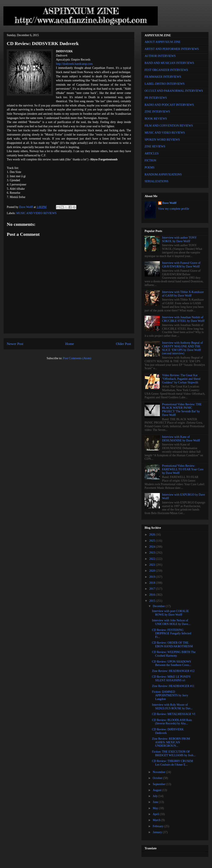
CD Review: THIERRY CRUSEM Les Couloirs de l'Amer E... (172, 763)
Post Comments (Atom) (77, 358)
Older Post (123, 344)
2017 (153, 589)
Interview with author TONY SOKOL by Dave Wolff (179, 239)
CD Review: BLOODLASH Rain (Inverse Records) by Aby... (172, 722)
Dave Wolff (169, 203)
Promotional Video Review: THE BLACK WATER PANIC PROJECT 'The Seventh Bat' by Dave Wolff (182, 410)
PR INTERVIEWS (156, 98)
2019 (153, 577)
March (157, 820)
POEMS (150, 168)
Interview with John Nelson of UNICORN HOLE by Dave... (171, 622)
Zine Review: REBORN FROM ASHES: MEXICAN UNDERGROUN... (171, 742)
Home (70, 344)
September (159, 784)
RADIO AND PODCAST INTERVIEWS (169, 105)
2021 (153, 565)
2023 (153, 553)
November (159, 772)
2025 (153, 541)
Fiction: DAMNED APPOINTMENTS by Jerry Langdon (170, 695)
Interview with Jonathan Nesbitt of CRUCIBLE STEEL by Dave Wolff (183, 319)
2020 (153, 571)
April (156, 814)
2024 (153, 547)
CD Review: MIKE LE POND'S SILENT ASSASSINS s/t (171, 679)
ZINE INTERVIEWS (157, 112)
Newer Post (15, 344)
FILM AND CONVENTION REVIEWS (169, 126)
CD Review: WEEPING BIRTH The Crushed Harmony (174, 654)
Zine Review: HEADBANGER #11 (173, 686)
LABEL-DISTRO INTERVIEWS (165, 84)
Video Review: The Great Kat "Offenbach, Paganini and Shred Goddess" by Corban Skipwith (181, 379)
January (158, 832)
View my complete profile (174, 209)
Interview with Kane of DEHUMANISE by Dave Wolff (181, 439)
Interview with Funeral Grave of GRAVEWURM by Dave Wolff (181, 265)
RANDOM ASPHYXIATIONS (163, 175)
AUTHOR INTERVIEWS (160, 56)
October (158, 778)
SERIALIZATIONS (156, 181)
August (157, 790)
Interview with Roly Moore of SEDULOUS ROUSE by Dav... (172, 707)
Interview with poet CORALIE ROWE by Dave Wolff (170, 613)
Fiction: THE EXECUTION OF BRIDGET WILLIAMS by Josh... (174, 753)
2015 (153, 601)
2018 (153, 583)
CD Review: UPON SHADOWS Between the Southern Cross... (172, 663)
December (159, 606)
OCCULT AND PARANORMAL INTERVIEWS (174, 91)
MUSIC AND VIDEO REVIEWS (36, 213)
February (158, 826)
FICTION (150, 160)
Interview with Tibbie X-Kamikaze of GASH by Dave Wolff (183, 294)
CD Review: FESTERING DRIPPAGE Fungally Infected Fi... (172, 634)
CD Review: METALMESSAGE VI (174, 714)
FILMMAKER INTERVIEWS (163, 77)
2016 (153, 595)
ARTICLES (152, 153)
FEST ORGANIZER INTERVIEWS (166, 70)
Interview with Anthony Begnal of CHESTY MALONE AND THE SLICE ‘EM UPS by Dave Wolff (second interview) (183, 348)
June (156, 802)
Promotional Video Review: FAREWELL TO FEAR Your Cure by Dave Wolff (183, 469)
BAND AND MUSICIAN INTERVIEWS (169, 63)
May (156, 808)
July (156, 796)
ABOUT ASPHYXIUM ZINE (162, 42)
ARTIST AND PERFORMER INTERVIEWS (172, 49)
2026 (153, 535)
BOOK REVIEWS (156, 119)
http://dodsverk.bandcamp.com (74, 64)
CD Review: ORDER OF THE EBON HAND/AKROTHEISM (172, 645)
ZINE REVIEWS (155, 146)
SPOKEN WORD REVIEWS (162, 140)
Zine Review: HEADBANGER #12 (173, 671)
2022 (153, 559)
